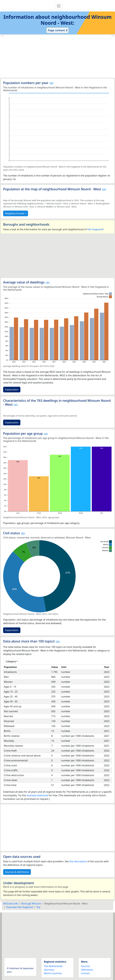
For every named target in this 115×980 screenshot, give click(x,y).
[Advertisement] (57, 56)
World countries (53, 973)
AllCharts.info (11, 904)
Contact (85, 973)
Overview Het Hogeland (20, 907)
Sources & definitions (17, 872)
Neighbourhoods (15, 213)
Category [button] (11, 661)
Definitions (87, 970)
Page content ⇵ (57, 30)
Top (38, 907)
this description (78, 861)
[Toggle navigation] (59, 6)
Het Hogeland (95, 229)
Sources (85, 966)
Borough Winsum (31, 904)
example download (38, 795)
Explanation (12, 390)
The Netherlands (53, 966)
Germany (49, 970)
